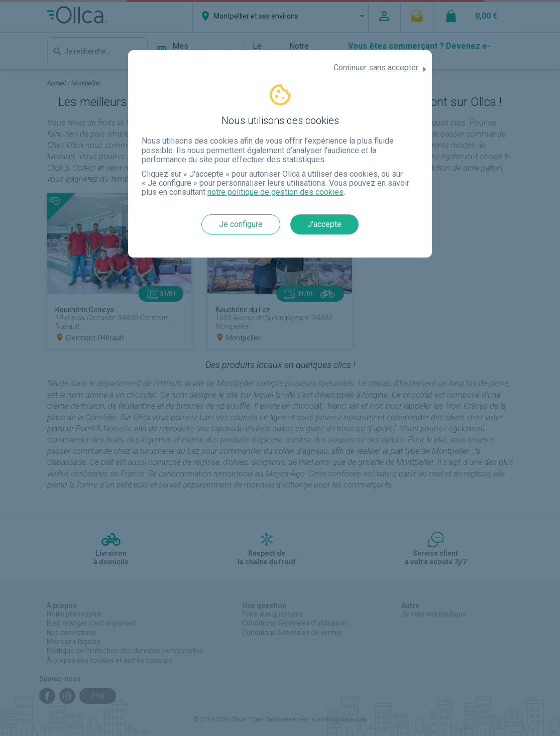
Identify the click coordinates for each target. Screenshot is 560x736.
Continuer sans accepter (376, 68)
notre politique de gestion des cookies (275, 192)
